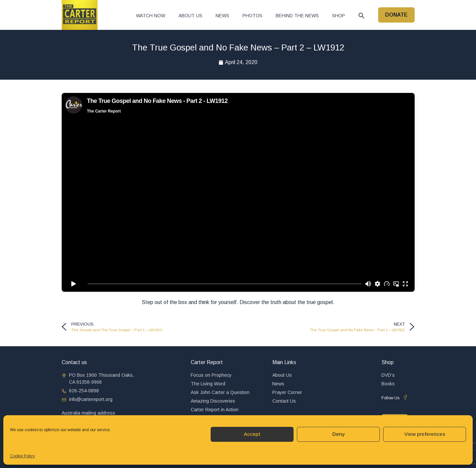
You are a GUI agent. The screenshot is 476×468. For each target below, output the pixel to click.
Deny (339, 434)
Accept (252, 434)
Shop (339, 16)
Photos (252, 16)
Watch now (151, 16)
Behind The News (297, 16)
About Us (190, 16)
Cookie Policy (22, 456)
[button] (362, 16)
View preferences (425, 434)
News (222, 16)
